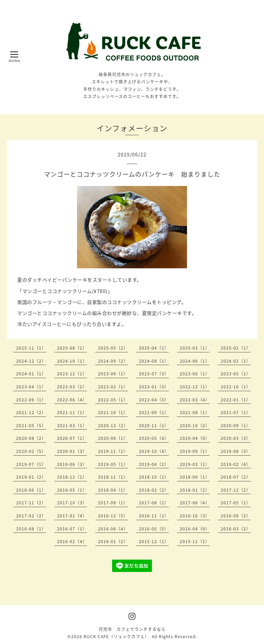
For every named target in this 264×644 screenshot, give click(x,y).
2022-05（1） (113, 400)
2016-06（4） (113, 529)
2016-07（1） (72, 529)
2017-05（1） (236, 503)
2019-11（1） (113, 451)
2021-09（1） (154, 412)
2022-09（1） (31, 400)
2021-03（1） (72, 425)
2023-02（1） (113, 387)
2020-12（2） (113, 425)
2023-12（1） (72, 374)
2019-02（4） (236, 464)
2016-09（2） (236, 516)
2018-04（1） (113, 490)
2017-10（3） (72, 503)
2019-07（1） (31, 464)
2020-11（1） (154, 425)
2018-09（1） (195, 477)
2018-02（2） (154, 490)
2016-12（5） (113, 516)
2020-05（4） (154, 438)
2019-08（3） (236, 451)
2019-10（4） (154, 451)
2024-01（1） (31, 374)
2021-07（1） (236, 412)
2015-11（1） (195, 541)
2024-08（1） (154, 361)
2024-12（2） (31, 361)
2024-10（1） (72, 361)
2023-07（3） (154, 374)
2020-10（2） (195, 425)
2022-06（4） (72, 400)
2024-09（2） (113, 361)
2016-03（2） (236, 529)
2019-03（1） (195, 464)
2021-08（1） (195, 412)
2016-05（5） (154, 529)
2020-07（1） (72, 438)
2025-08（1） (72, 348)
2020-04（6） (195, 438)
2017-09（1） (113, 503)
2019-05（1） (113, 464)
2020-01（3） (72, 451)
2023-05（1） (236, 374)
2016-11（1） (154, 516)
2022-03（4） (195, 400)
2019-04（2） (154, 464)
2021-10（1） (113, 412)
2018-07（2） (236, 477)
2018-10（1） (154, 477)
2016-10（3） (195, 516)
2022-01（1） (236, 400)
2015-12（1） (154, 541)
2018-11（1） (113, 477)
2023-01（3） (154, 387)
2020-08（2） (31, 438)
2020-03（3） (236, 438)
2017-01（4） (72, 516)
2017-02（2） (31, 516)
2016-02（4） (72, 541)
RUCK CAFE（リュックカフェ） (116, 636)
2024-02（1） (236, 361)
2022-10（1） (236, 387)
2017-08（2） (154, 503)
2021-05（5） (31, 425)
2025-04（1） (154, 348)
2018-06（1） (31, 490)
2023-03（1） (72, 387)
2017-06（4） (195, 503)
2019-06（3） (72, 464)
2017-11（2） (31, 503)
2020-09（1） (236, 425)
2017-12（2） (236, 490)
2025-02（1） (236, 348)
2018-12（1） (72, 477)
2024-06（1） (195, 361)
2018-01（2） (195, 490)
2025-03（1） (195, 348)
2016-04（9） (195, 529)
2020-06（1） (113, 438)
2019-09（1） (195, 451)
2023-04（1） (31, 387)
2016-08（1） (31, 529)
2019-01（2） (31, 477)
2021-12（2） (31, 412)
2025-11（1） (31, 348)
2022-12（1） (195, 387)
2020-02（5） (31, 451)
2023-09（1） (113, 374)
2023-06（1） (195, 374)
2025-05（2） (113, 348)
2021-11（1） (72, 412)
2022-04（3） (154, 400)
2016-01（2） (113, 541)
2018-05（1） (72, 490)
